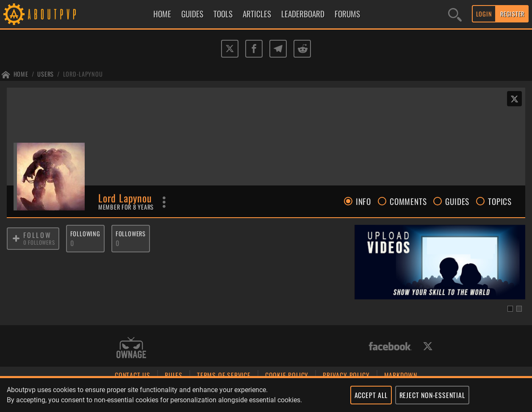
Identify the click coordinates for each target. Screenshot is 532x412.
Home (21, 74)
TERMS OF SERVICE (224, 375)
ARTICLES (257, 14)
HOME (162, 14)
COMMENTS (402, 201)
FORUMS (347, 14)
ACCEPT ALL (371, 395)
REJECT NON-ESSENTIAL (432, 395)
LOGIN (484, 14)
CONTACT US (133, 375)
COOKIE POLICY (287, 375)
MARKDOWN (401, 375)
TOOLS (223, 14)
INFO (357, 201)
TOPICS (494, 201)
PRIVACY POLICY (346, 375)
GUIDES (192, 14)
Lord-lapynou (83, 74)
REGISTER (512, 14)
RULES (174, 375)
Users (46, 74)
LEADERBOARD (303, 14)
